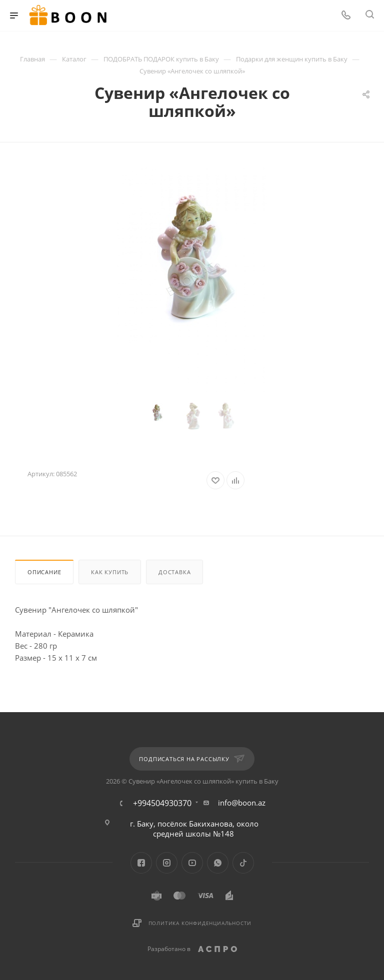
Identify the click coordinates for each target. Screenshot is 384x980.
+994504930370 (162, 803)
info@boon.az (242, 803)
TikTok (243, 863)
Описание (44, 572)
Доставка (174, 572)
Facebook (141, 863)
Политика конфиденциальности (200, 923)
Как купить (110, 572)
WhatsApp (218, 863)
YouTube (192, 863)
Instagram (167, 863)
